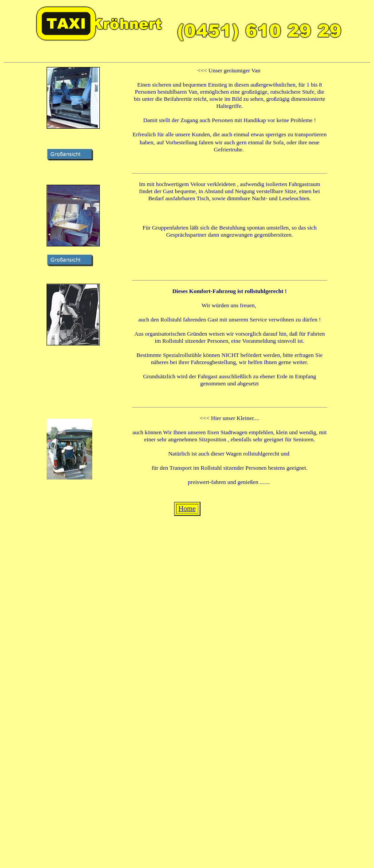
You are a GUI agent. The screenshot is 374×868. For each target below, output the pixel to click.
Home (187, 509)
